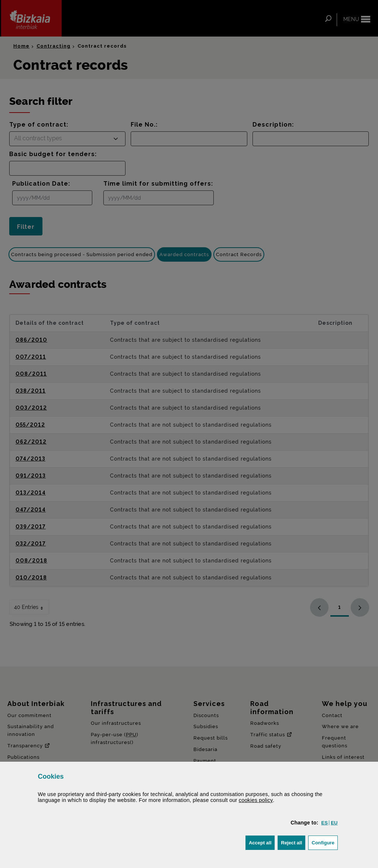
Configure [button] (324, 842)
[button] (324, 823)
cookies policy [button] (256, 800)
